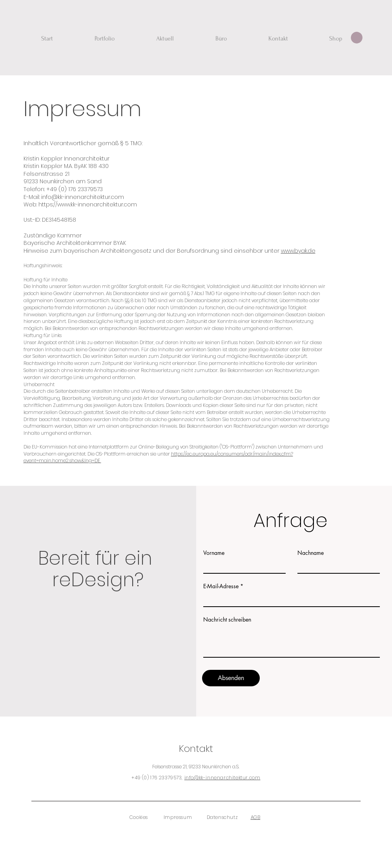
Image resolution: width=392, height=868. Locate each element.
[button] (357, 38)
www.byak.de (298, 251)
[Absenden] (231, 678)
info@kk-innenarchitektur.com (222, 778)
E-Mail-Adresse (221, 586)
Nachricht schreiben (227, 620)
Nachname (311, 553)
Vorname (214, 553)
